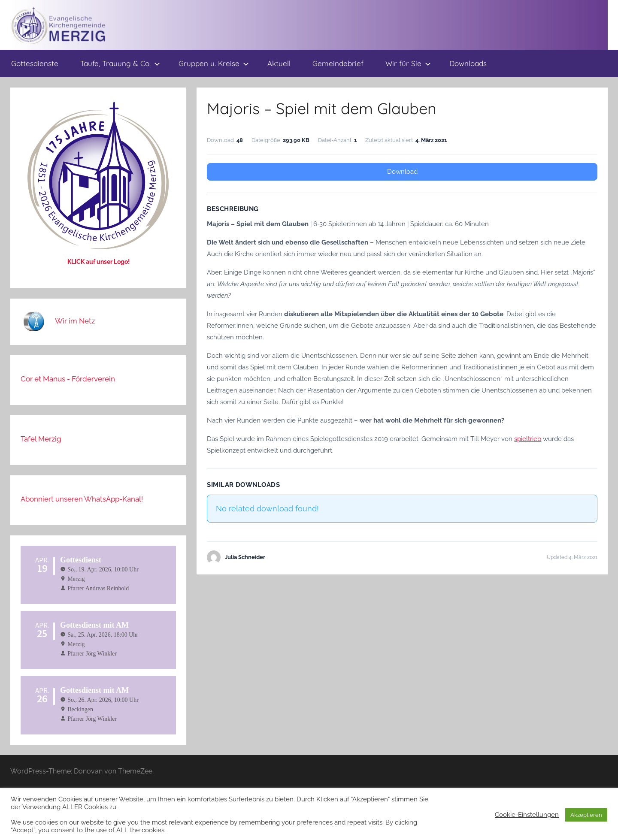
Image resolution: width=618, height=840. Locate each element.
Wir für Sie (408, 63)
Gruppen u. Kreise (214, 63)
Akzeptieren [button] (586, 815)
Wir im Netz (75, 321)
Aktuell (279, 63)
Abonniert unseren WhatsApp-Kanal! (82, 499)
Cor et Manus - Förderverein (68, 379)
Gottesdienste (35, 63)
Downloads (468, 63)
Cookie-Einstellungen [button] (527, 814)
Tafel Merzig (41, 439)
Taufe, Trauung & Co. (120, 63)
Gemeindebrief (338, 63)
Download (402, 172)
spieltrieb (528, 439)
